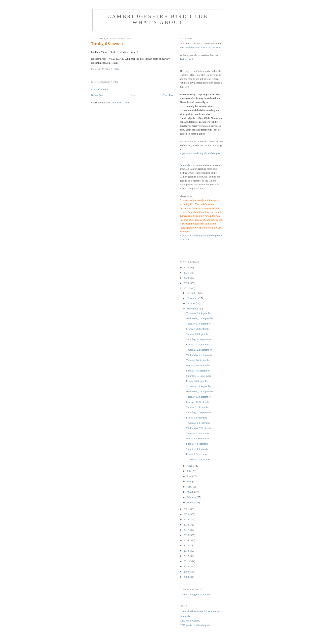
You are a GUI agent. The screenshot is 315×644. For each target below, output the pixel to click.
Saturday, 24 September (198, 339)
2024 (187, 278)
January (191, 502)
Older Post (168, 95)
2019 (187, 519)
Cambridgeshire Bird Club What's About (158, 19)
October (191, 303)
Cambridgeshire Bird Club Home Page (200, 611)
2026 (187, 267)
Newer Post (97, 95)
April (190, 487)
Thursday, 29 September (199, 313)
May (190, 481)
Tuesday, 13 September (198, 397)
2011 (187, 561)
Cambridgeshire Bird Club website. (202, 47)
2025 (187, 273)
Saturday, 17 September (198, 376)
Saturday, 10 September (198, 412)
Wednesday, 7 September (199, 428)
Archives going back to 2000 (195, 595)
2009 (187, 572)
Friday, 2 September (197, 454)
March (191, 492)
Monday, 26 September (198, 329)
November (193, 298)
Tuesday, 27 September (198, 324)
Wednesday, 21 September (200, 355)
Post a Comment (100, 89)
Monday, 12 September (198, 402)
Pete (187, 87)
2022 (187, 288)
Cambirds (185, 165)
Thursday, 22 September (199, 350)
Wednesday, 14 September (200, 391)
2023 (187, 283)
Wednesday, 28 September (200, 318)
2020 (187, 514)
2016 (187, 535)
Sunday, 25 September (198, 334)
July (189, 471)
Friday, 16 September (197, 381)
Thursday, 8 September (198, 423)
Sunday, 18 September (198, 371)
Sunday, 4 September (197, 444)
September (193, 309)
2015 (187, 540)
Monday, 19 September (198, 365)
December (193, 293)
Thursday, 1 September (198, 459)
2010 (187, 566)
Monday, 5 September (197, 438)
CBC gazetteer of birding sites (195, 625)
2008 (187, 577)
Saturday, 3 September (198, 449)
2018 (187, 525)
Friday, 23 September (197, 344)
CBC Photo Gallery (190, 621)
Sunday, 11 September (198, 407)
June (190, 476)
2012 (187, 556)
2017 (187, 530)
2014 (187, 546)
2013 (187, 551)
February (192, 497)
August (191, 466)
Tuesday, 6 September (198, 433)
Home (133, 95)
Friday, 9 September (197, 418)
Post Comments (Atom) (118, 103)
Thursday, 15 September (199, 386)
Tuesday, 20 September (198, 360)
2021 (187, 509)
